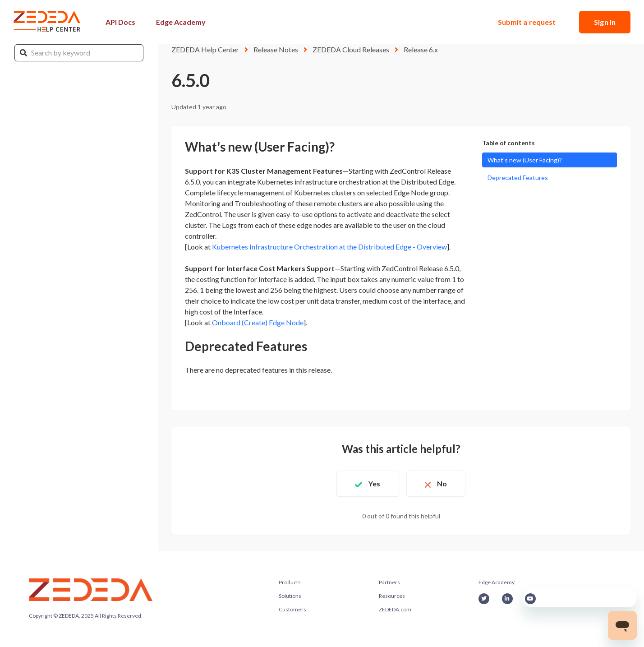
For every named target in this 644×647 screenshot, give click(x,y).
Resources (392, 596)
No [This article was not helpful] (442, 483)
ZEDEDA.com (395, 609)
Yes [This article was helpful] (374, 483)
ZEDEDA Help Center (205, 49)
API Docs (120, 22)
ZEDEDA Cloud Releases (351, 49)
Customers (292, 609)
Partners (389, 582)
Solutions (290, 596)
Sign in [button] (605, 22)
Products (290, 582)
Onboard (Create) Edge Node (258, 322)
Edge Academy (181, 22)
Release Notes (276, 49)
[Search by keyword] (79, 53)
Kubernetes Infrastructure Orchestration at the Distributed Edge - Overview (329, 247)
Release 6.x (421, 49)
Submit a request (527, 22)
